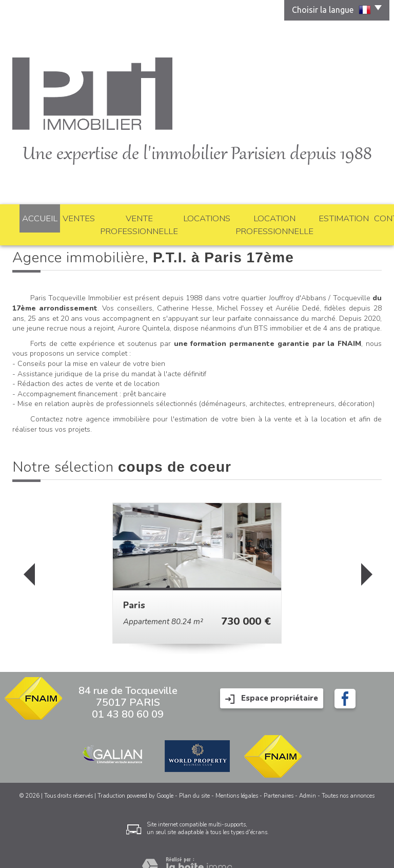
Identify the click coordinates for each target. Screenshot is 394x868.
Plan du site (194, 780)
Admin (308, 780)
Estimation (323, 217)
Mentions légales (237, 780)
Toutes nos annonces (348, 780)
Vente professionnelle (119, 217)
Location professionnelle (252, 217)
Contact (363, 217)
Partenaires (279, 780)
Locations (183, 217)
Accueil (29, 217)
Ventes (61, 217)
